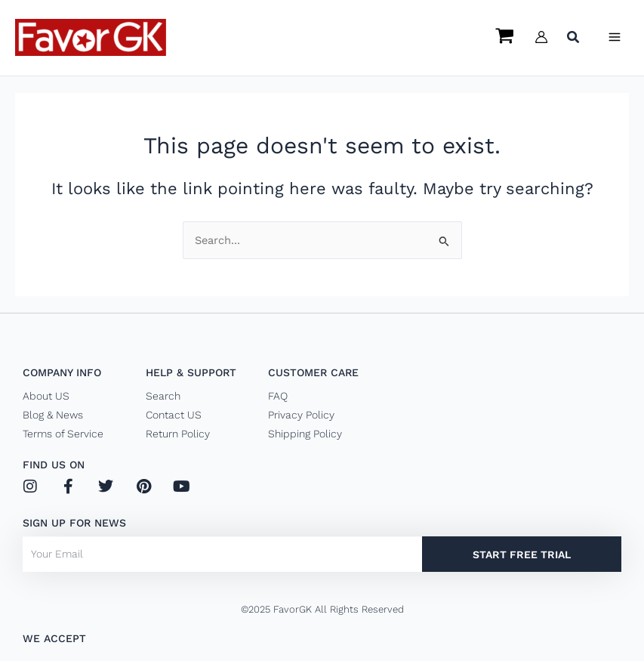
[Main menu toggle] (615, 37)
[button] (574, 39)
